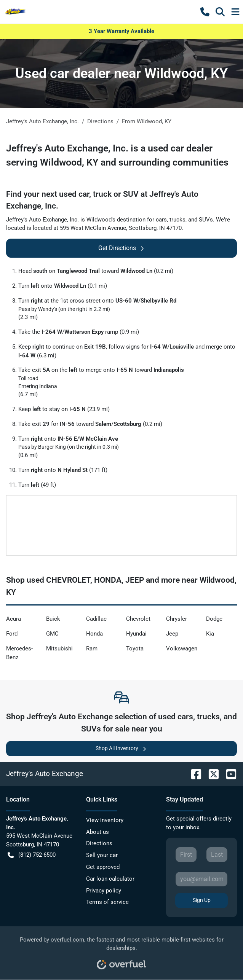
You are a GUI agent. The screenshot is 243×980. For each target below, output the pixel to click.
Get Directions (122, 248)
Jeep (172, 634)
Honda (94, 634)
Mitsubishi (59, 649)
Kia (210, 634)
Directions (99, 843)
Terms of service (107, 902)
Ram (92, 649)
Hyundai (136, 634)
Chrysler (177, 619)
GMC (52, 634)
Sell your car (102, 855)
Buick (53, 619)
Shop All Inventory (121, 748)
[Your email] (201, 879)
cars (161, 220)
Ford (12, 634)
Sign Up (202, 900)
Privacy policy (104, 891)
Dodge (214, 619)
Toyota (135, 649)
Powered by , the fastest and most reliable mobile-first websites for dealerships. (122, 951)
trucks (177, 220)
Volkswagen (182, 649)
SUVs (206, 220)
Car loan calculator (110, 879)
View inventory (105, 820)
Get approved (103, 867)
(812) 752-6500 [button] (32, 855)
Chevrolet (138, 619)
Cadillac (96, 619)
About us (98, 832)
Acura (14, 619)
